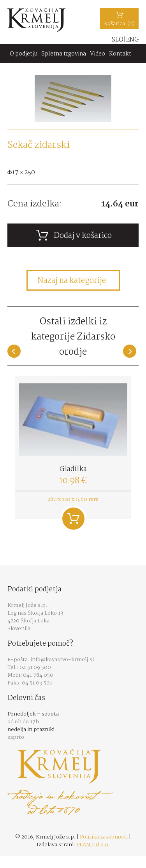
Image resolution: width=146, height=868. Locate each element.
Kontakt (120, 54)
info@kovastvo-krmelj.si (62, 660)
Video (98, 54)
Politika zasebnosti (104, 837)
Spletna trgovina (64, 54)
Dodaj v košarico (73, 519)
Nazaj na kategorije (72, 281)
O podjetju (24, 54)
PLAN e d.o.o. (93, 845)
